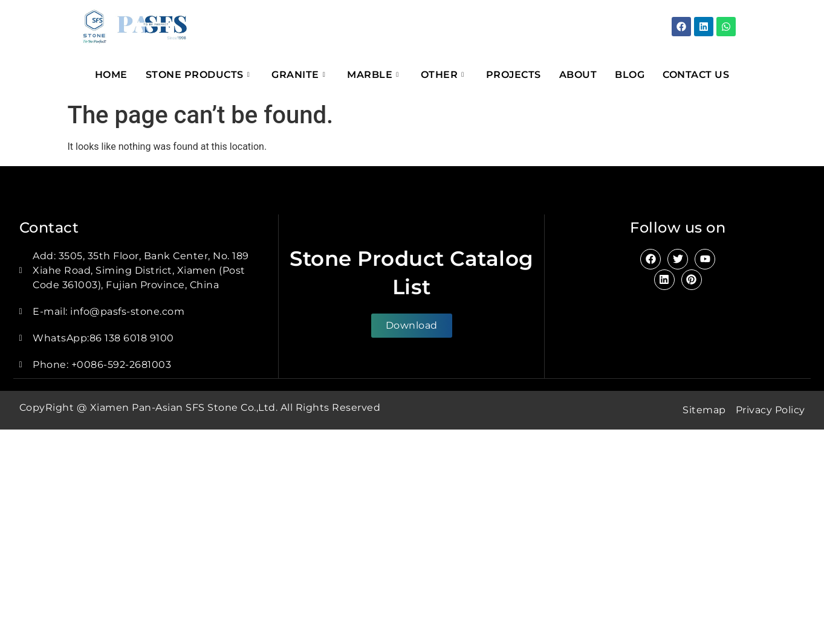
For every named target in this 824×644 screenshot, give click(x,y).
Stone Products (198, 75)
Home (111, 75)
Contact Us (696, 75)
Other (443, 75)
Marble (373, 75)
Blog (630, 75)
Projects (514, 75)
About (578, 75)
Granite (298, 75)
